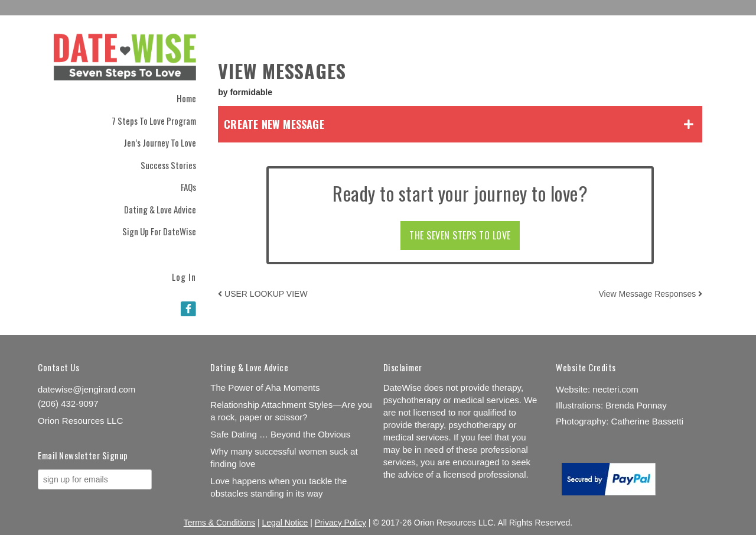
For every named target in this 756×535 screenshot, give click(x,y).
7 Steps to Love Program (154, 121)
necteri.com (615, 389)
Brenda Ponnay (636, 405)
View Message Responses (651, 294)
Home (186, 98)
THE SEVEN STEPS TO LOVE (460, 235)
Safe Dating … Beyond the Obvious (280, 434)
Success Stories (168, 165)
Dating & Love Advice (160, 209)
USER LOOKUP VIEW (263, 294)
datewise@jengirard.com (87, 389)
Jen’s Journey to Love (160, 142)
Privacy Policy (340, 523)
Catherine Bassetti (647, 421)
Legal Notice (285, 523)
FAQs (188, 187)
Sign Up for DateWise (159, 231)
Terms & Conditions (219, 523)
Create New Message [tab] (274, 124)
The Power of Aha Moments (265, 388)
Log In (184, 276)
